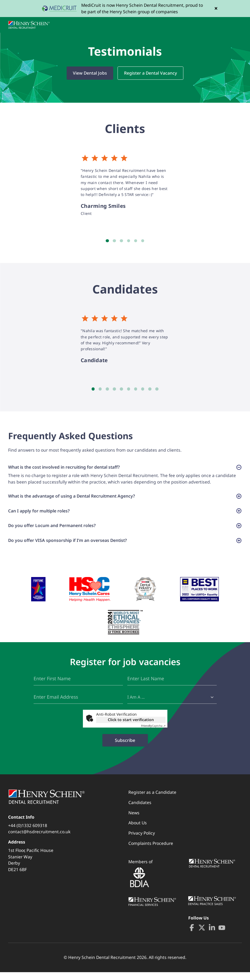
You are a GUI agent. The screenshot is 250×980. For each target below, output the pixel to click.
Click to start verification (131, 727)
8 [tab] (143, 389)
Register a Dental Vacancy (150, 73)
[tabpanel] (125, 185)
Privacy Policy (142, 841)
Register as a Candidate (152, 800)
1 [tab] (107, 241)
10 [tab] (157, 389)
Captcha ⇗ (153, 734)
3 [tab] (121, 241)
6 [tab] (143, 241)
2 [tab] (114, 241)
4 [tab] (129, 241)
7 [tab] (136, 389)
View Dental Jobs (90, 73)
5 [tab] (136, 241)
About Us (138, 831)
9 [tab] (150, 389)
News (134, 821)
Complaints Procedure (151, 851)
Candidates (140, 810)
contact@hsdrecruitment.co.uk (39, 839)
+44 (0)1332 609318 (28, 833)
